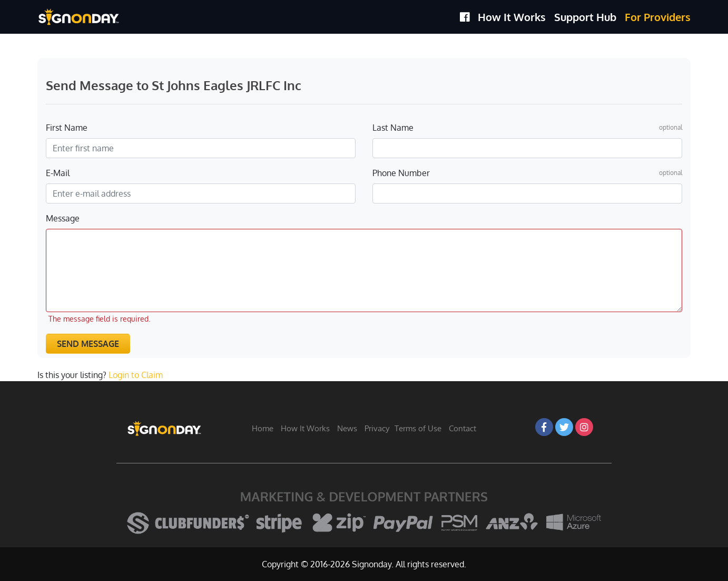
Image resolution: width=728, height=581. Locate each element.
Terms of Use (418, 428)
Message (63, 218)
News (347, 428)
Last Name (393, 128)
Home (263, 428)
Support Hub (585, 17)
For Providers (658, 17)
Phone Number (401, 173)
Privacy (377, 428)
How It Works (512, 17)
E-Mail (58, 173)
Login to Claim (136, 375)
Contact (463, 428)
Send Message (88, 344)
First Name (67, 128)
